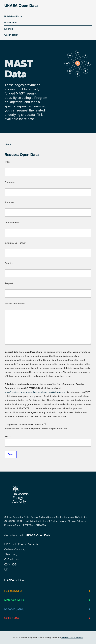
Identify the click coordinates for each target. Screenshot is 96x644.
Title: (7, 162)
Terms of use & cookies (72, 638)
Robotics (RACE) (14, 609)
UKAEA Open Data (21, 6)
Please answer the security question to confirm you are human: (36, 429)
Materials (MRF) (14, 600)
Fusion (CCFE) (13, 591)
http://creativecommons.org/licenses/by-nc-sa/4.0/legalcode (35, 392)
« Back (8, 144)
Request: (9, 283)
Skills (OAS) (11, 618)
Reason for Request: (15, 304)
